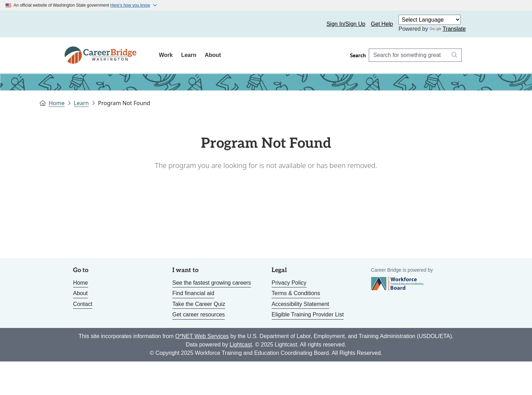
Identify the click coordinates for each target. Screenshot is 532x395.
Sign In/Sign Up (346, 24)
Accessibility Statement (300, 304)
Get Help (382, 24)
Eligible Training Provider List (308, 314)
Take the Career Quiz (199, 304)
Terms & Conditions (296, 293)
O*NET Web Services (202, 336)
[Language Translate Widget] (430, 20)
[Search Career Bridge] (408, 55)
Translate (448, 29)
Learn (189, 55)
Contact (83, 304)
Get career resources (199, 314)
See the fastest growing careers (212, 283)
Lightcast (241, 345)
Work (166, 55)
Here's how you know (130, 5)
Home (57, 103)
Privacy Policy (289, 283)
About (213, 55)
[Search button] (454, 55)
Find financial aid (193, 293)
